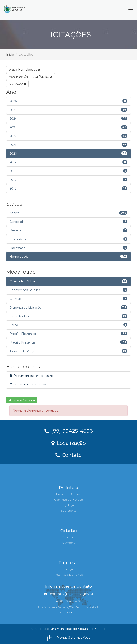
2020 (17, 84)
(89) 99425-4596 (69, 431)
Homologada (25, 70)
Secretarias (69, 511)
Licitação (68, 569)
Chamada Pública (31, 77)
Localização (69, 443)
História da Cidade (68, 494)
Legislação (68, 505)
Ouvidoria (69, 543)
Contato (68, 455)
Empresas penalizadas (28, 384)
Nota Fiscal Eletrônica (68, 575)
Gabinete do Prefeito (69, 500)
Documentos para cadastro (31, 376)
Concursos (68, 537)
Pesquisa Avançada (22, 400)
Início (10, 55)
